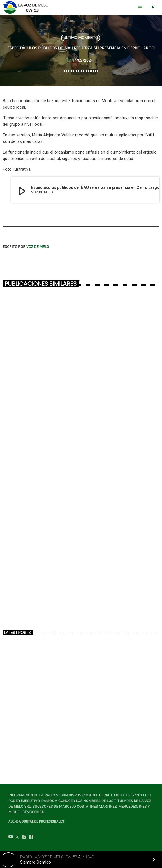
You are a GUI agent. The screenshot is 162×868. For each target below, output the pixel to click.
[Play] (153, 8)
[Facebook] (31, 837)
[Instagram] (24, 837)
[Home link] (27, 8)
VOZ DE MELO (38, 247)
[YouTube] (11, 837)
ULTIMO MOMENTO (81, 38)
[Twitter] (17, 837)
